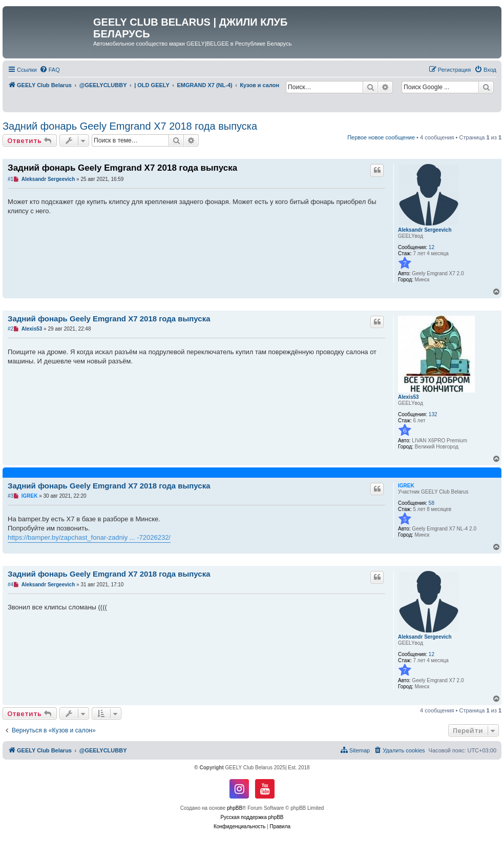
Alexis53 (408, 397)
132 (433, 414)
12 (432, 247)
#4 (10, 585)
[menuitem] (50, 70)
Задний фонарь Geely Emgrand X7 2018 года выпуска (130, 126)
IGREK (406, 486)
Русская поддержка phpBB (252, 817)
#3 (10, 496)
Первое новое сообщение (381, 137)
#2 (10, 329)
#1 (10, 179)
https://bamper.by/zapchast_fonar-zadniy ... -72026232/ (89, 537)
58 (432, 503)
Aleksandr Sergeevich (425, 230)
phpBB (235, 808)
